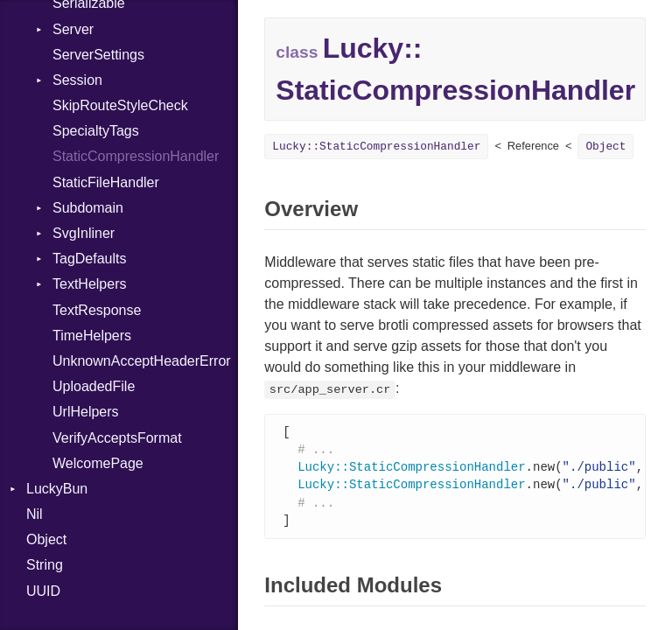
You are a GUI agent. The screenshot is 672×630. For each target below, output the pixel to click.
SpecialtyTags (96, 131)
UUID (43, 591)
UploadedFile (94, 386)
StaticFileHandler (106, 182)
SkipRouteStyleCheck (120, 105)
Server (73, 29)
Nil (35, 514)
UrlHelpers (86, 412)
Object (46, 539)
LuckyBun (57, 489)
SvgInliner (84, 233)
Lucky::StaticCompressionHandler (376, 147)
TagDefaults (90, 259)
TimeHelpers (92, 336)
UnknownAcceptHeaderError (142, 361)
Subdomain (88, 208)
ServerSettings (98, 55)
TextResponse (97, 310)
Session (77, 80)
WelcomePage (98, 463)
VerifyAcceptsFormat (117, 438)
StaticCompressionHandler (136, 156)
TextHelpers (89, 284)
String (45, 565)
